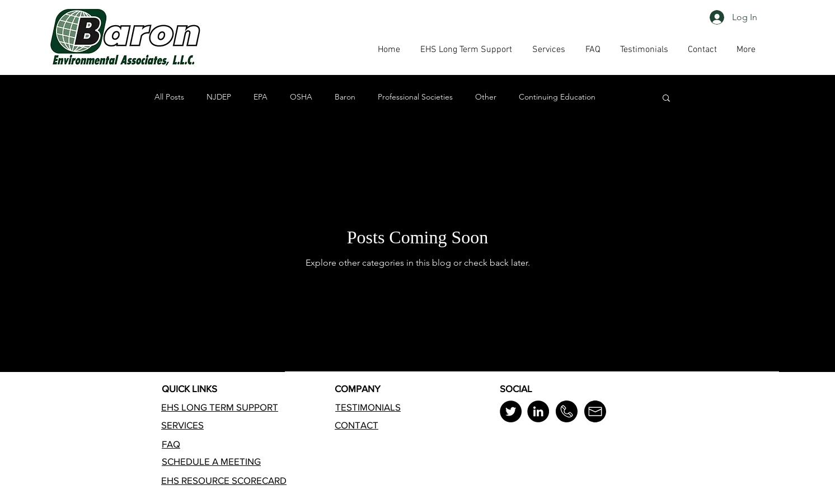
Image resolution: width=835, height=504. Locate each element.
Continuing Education (557, 97)
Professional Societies (415, 97)
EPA (261, 97)
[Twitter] (511, 411)
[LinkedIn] (538, 411)
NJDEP (219, 97)
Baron (345, 97)
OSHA (301, 97)
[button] (593, 50)
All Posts (169, 97)
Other (486, 97)
